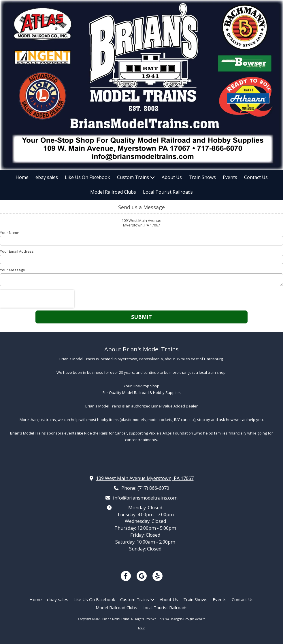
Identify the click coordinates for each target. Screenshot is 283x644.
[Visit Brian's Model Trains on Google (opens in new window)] (142, 576)
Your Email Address (17, 251)
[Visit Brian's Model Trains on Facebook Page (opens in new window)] (126, 576)
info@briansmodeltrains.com (145, 498)
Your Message (13, 270)
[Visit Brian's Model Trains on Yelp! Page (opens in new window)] (157, 576)
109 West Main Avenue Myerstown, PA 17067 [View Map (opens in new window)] (145, 478)
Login (142, 628)
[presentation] (37, 299)
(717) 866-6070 (153, 488)
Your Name (10, 233)
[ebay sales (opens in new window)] (47, 178)
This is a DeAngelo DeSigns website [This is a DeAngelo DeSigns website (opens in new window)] (182, 619)
